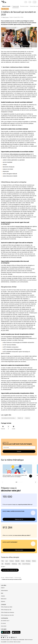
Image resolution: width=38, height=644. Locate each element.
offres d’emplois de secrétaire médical (20, 154)
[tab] (16, 482)
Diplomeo (3, 601)
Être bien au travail (24, 6)
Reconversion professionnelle (9, 418)
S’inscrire (19, 451)
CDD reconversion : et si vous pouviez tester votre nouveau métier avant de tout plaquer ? (15, 476)
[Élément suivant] (36, 482)
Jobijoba (3, 596)
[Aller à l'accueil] (4, 2)
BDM (2, 593)
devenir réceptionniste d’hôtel (21, 337)
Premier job (20, 418)
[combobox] (19, 447)
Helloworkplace (4, 590)
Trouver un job (16, 6)
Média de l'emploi (9, 577)
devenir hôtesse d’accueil (23, 226)
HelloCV (3, 588)
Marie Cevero (6, 17)
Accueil (3, 577)
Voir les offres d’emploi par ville (10, 570)
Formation (27, 418)
